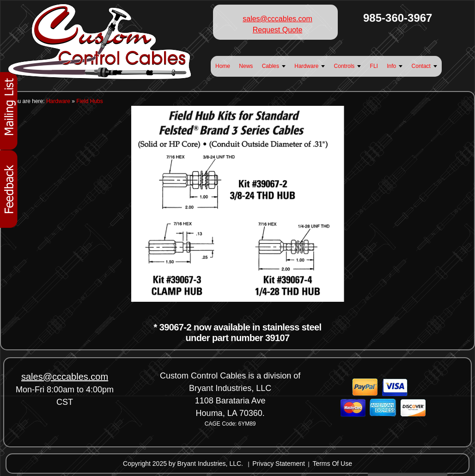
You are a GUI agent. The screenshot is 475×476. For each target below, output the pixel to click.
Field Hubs (89, 101)
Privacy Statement (279, 464)
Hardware (58, 101)
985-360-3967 (398, 18)
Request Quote (278, 30)
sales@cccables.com (277, 19)
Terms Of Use (332, 464)
